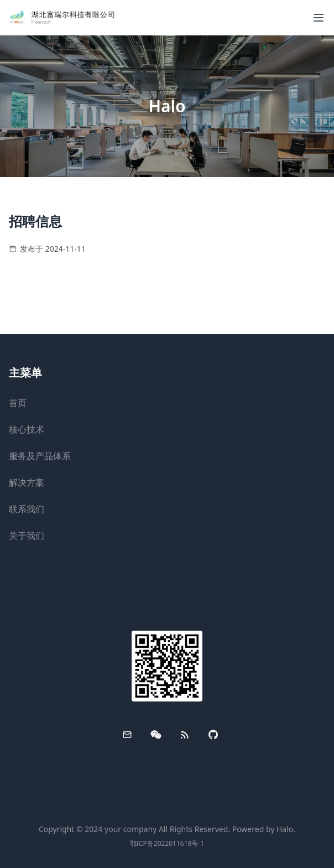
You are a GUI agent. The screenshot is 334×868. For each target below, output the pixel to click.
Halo (285, 829)
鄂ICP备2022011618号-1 (167, 844)
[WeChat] (156, 735)
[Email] (127, 735)
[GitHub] (213, 735)
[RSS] (185, 735)
